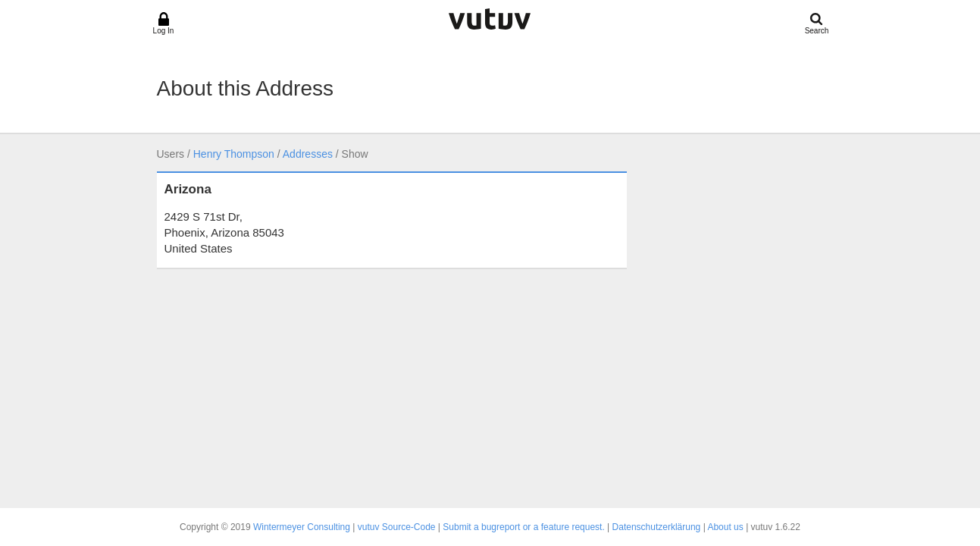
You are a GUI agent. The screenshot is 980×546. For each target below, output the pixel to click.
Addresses (308, 154)
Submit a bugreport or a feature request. (523, 527)
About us (725, 527)
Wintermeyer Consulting (302, 527)
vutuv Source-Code (397, 527)
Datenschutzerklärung (657, 527)
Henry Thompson (234, 154)
